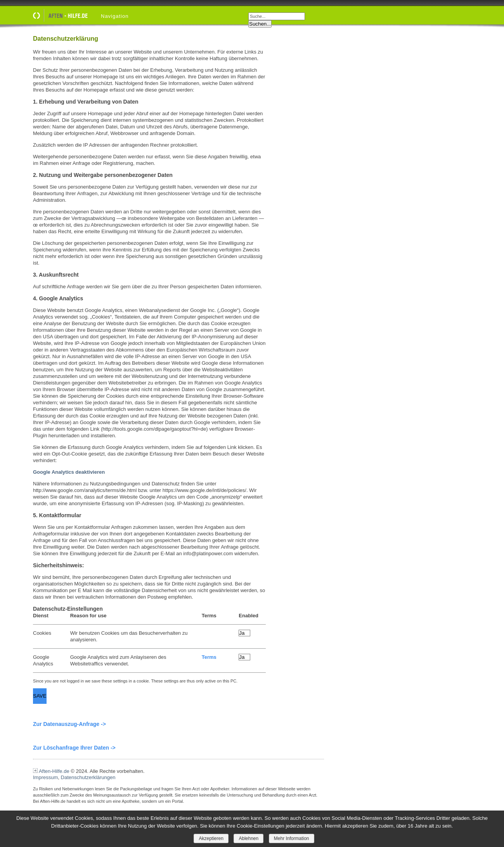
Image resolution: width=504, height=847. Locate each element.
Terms (209, 657)
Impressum (45, 777)
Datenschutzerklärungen (88, 777)
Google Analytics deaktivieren (69, 472)
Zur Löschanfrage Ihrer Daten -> (74, 748)
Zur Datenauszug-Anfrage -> (69, 724)
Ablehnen (249, 838)
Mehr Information (292, 838)
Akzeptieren (211, 838)
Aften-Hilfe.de (54, 771)
